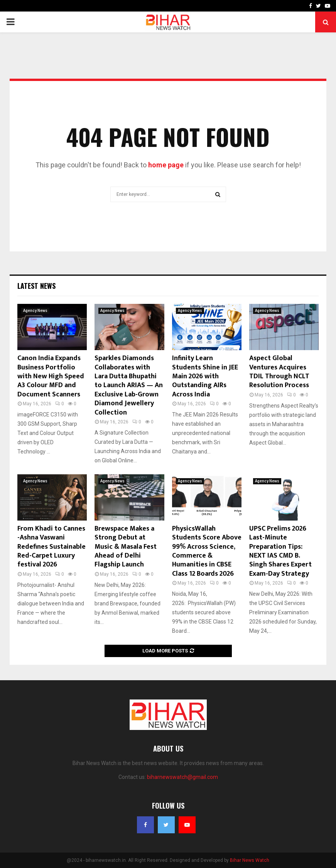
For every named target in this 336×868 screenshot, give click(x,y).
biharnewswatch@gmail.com (182, 777)
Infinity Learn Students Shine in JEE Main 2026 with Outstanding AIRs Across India (205, 376)
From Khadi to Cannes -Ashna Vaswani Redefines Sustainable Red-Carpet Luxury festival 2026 (51, 547)
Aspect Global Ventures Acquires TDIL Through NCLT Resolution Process (279, 372)
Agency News (35, 311)
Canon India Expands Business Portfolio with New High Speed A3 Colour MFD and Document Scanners (51, 376)
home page (166, 165)
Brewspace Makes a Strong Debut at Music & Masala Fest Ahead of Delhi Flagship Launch (126, 547)
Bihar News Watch (250, 860)
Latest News (36, 286)
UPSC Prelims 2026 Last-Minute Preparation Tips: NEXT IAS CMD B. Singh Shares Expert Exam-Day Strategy (280, 551)
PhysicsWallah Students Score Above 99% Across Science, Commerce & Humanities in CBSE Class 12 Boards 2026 (207, 551)
